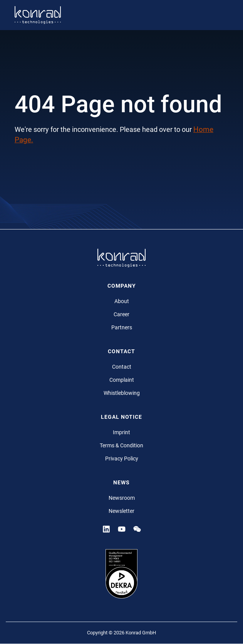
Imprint (121, 432)
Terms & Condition (121, 445)
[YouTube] (122, 529)
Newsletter (121, 511)
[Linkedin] (106, 529)
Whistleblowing (122, 393)
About (122, 301)
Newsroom (122, 498)
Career (121, 314)
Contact (122, 367)
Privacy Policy (122, 459)
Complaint (122, 380)
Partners (122, 327)
